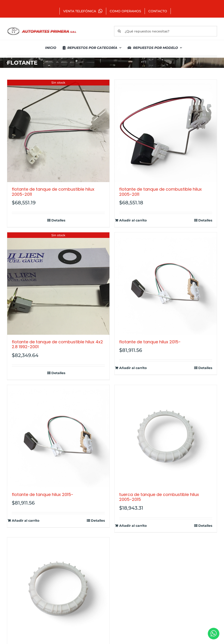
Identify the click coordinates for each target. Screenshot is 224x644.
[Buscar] (119, 31)
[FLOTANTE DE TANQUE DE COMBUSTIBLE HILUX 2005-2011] (58, 131)
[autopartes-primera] (42, 28)
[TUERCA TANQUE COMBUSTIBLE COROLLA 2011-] (58, 589)
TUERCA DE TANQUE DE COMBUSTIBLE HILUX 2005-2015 (159, 497)
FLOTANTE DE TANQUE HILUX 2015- (150, 342)
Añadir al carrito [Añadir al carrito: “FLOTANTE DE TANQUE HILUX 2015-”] (133, 368)
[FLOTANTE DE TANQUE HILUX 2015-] (166, 284)
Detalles (58, 220)
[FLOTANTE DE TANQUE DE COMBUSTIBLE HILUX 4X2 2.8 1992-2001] (58, 284)
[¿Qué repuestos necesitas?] (166, 31)
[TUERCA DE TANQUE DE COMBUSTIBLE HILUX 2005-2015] (166, 436)
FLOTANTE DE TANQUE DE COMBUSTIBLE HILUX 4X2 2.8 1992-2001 (57, 344)
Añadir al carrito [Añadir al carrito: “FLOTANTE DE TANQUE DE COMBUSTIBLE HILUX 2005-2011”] (133, 220)
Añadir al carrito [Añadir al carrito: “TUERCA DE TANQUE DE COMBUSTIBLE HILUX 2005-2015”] (133, 526)
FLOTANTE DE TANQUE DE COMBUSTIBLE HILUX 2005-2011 (53, 192)
